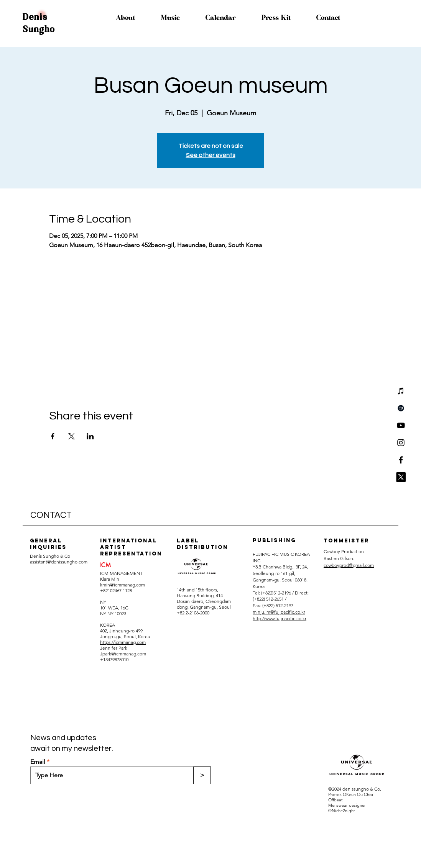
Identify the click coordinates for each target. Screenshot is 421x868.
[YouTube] (401, 425)
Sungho (39, 29)
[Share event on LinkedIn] (90, 436)
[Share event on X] (72, 436)
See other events (211, 155)
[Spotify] (401, 408)
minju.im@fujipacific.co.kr (279, 612)
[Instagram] (401, 443)
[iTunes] (401, 391)
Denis (35, 17)
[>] (202, 775)
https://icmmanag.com (123, 642)
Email (38, 762)
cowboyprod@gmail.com (349, 565)
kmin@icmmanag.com (123, 585)
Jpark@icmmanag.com (123, 654)
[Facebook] (401, 460)
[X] (401, 477)
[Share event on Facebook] (53, 436)
